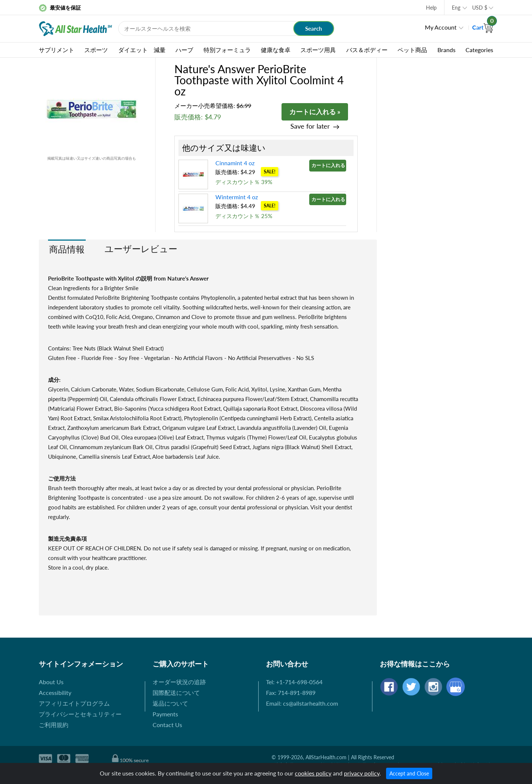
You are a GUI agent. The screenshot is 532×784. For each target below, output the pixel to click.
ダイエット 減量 (142, 50)
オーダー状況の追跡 (179, 682)
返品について (170, 703)
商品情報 (67, 249)
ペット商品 (412, 50)
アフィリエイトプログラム (74, 703)
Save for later (310, 126)
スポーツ (96, 50)
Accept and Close (409, 773)
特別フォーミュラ (227, 50)
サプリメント (57, 50)
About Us (51, 682)
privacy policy (362, 773)
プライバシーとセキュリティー (80, 714)
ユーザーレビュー (141, 249)
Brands (446, 50)
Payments (165, 714)
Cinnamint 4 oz (235, 163)
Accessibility (55, 693)
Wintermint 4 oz (237, 197)
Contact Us (167, 725)
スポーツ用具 (318, 50)
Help (431, 8)
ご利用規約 (54, 725)
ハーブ (184, 50)
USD (480, 8)
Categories (479, 50)
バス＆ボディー (367, 50)
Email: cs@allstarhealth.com (302, 703)
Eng (456, 8)
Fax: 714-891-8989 (291, 693)
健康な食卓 (276, 50)
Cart (483, 27)
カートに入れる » (315, 112)
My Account (441, 27)
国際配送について (176, 693)
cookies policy (313, 773)
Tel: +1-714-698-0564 (294, 682)
